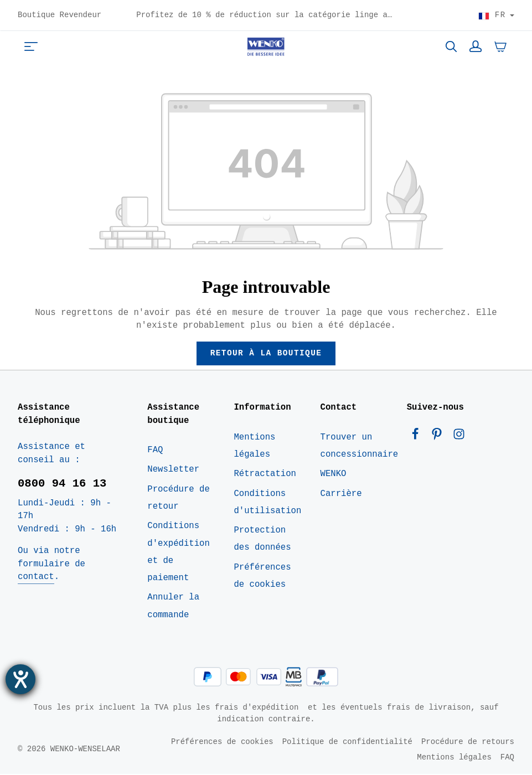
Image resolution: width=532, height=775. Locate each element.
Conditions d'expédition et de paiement (179, 553)
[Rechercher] (451, 46)
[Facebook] (418, 438)
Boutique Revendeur (60, 15)
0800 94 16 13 (62, 485)
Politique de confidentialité (347, 743)
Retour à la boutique (266, 354)
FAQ (155, 451)
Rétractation (265, 475)
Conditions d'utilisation (267, 503)
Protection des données (262, 540)
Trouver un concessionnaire (360, 447)
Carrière (341, 494)
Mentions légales (254, 447)
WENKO (334, 475)
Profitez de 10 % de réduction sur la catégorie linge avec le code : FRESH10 (313, 15)
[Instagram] (458, 438)
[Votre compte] (476, 46)
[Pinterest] (439, 438)
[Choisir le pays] (496, 15)
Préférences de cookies (262, 577)
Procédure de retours (468, 743)
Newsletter (173, 471)
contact (36, 578)
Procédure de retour (179, 499)
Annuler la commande (173, 607)
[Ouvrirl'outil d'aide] (20, 679)
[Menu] (31, 46)
